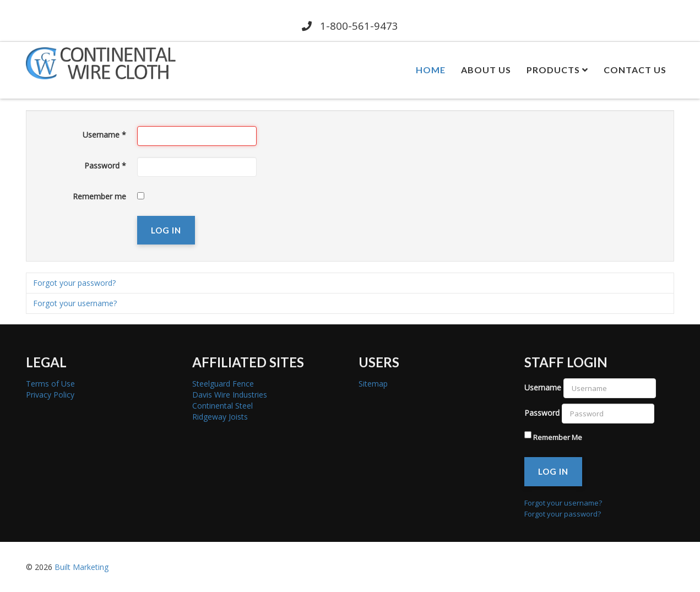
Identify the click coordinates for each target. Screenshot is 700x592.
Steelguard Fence (223, 384)
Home (431, 70)
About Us (486, 70)
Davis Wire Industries (230, 395)
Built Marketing (82, 567)
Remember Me (558, 437)
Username (104, 135)
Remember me (99, 196)
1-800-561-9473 (350, 26)
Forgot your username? (75, 303)
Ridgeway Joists (220, 417)
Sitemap (373, 384)
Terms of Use (50, 384)
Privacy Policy (50, 395)
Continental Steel (223, 406)
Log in (166, 230)
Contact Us (635, 70)
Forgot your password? (74, 283)
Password (105, 165)
